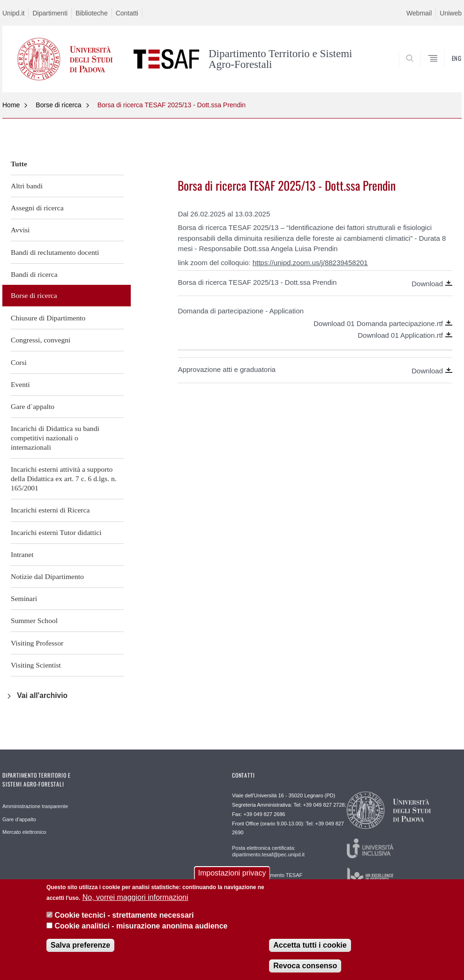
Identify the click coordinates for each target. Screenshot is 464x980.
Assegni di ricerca (37, 208)
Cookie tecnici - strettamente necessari (124, 923)
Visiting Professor (37, 643)
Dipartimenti (50, 13)
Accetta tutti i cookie (310, 953)
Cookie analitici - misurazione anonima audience (141, 933)
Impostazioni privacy (232, 880)
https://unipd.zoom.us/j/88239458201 (310, 263)
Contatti (127, 13)
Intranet (22, 554)
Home (11, 105)
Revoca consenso (305, 973)
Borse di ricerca (58, 105)
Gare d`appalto (33, 406)
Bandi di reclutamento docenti (55, 252)
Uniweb (451, 13)
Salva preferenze (80, 953)
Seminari (24, 598)
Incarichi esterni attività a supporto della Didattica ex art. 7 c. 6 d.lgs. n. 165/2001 (64, 479)
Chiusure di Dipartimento (48, 318)
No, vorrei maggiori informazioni (135, 905)
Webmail (419, 13)
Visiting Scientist (36, 665)
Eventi (20, 384)
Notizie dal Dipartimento (47, 576)
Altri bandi (27, 186)
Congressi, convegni (41, 340)
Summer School (34, 620)
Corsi (19, 362)
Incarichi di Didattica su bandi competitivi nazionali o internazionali (55, 438)
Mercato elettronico (24, 832)
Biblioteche (92, 13)
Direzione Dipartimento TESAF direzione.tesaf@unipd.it (267, 878)
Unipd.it (13, 13)
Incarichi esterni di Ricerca (50, 510)
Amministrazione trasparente (35, 806)
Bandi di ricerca (34, 274)
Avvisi (20, 230)
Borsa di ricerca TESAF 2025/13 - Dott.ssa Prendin (172, 105)
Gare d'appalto (19, 819)
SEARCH (423, 70)
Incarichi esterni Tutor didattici (56, 532)
